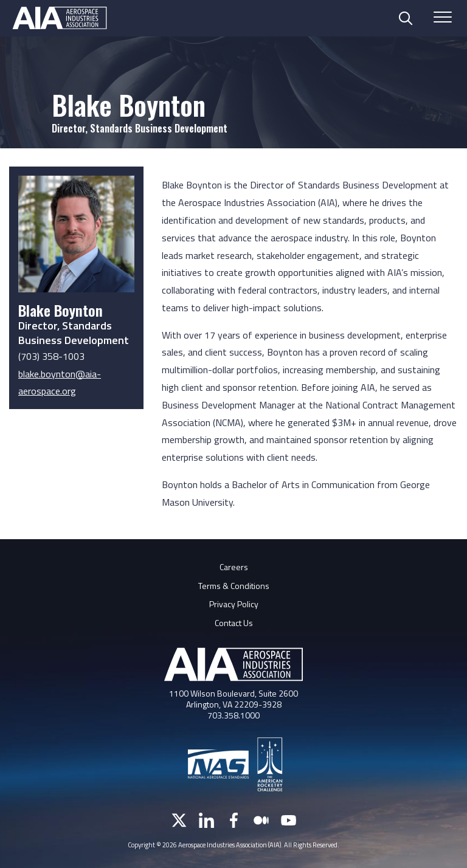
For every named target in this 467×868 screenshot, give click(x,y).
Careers (234, 567)
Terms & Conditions (234, 586)
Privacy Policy (234, 604)
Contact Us (234, 623)
